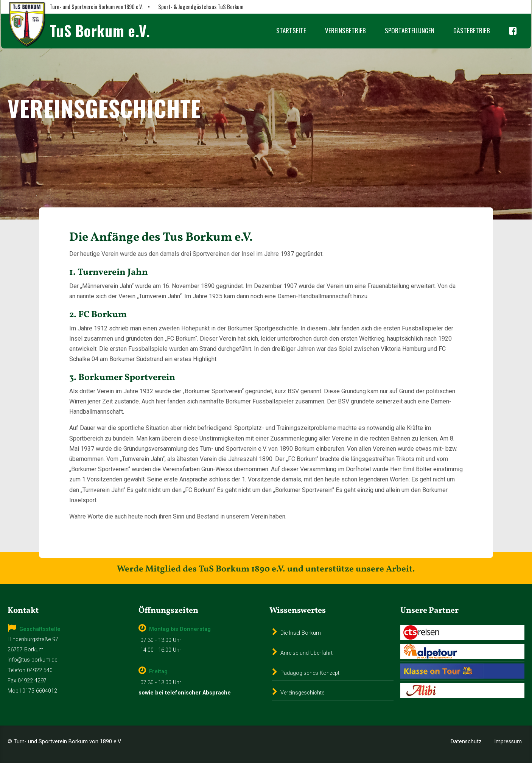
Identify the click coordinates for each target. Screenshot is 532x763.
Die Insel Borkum (301, 633)
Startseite (291, 30)
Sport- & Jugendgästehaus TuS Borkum (201, 7)
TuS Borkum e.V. (100, 30)
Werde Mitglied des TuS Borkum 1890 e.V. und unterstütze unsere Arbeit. (266, 569)
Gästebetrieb (472, 30)
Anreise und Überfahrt (306, 653)
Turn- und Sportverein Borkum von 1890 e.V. (96, 7)
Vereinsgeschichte (302, 693)
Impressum (508, 742)
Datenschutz (466, 742)
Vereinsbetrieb (345, 30)
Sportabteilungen (410, 30)
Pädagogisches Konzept (310, 673)
